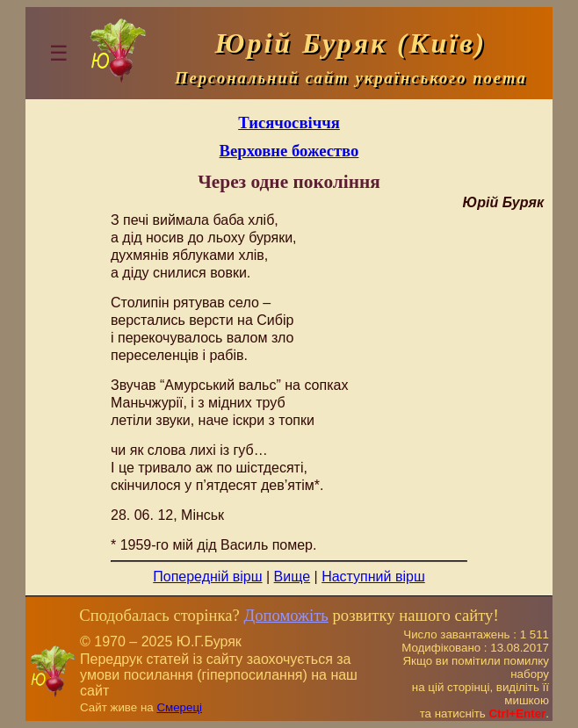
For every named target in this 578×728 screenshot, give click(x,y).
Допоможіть (285, 615)
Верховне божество (289, 151)
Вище (293, 577)
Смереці (179, 707)
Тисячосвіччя (289, 123)
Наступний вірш (373, 577)
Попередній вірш (207, 577)
